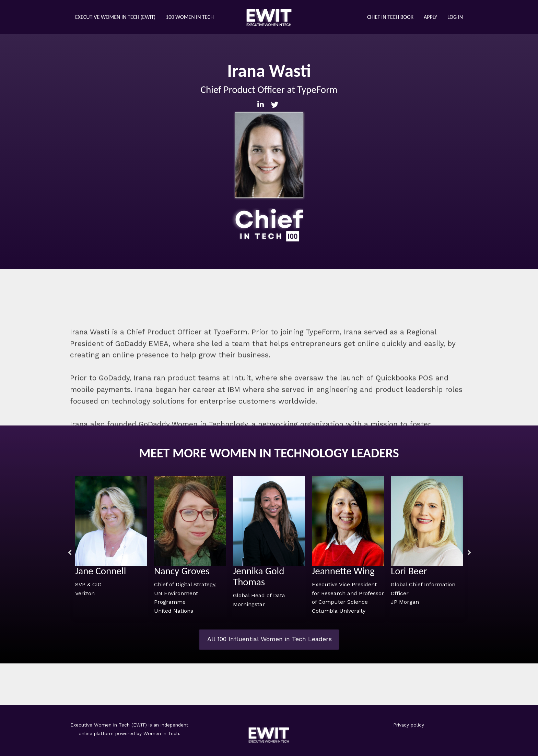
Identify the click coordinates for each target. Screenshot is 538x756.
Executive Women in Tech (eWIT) (115, 17)
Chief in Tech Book (390, 17)
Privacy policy (409, 725)
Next (468, 553)
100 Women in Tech (190, 17)
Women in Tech (161, 733)
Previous (68, 553)
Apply (430, 17)
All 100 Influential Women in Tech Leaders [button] (270, 639)
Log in (455, 17)
